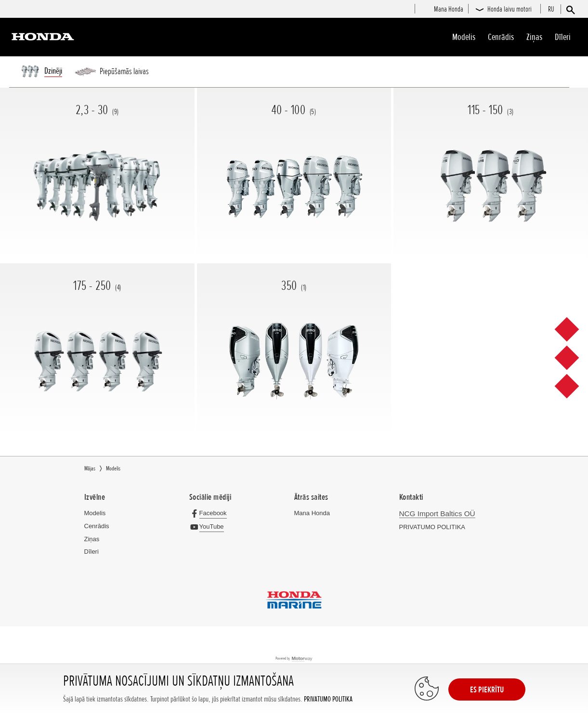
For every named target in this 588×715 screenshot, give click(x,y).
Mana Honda (312, 513)
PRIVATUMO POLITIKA (328, 699)
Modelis (464, 37)
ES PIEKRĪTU (487, 689)
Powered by (294, 659)
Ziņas (534, 37)
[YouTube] (209, 526)
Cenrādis (501, 37)
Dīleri (563, 37)
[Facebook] (210, 513)
